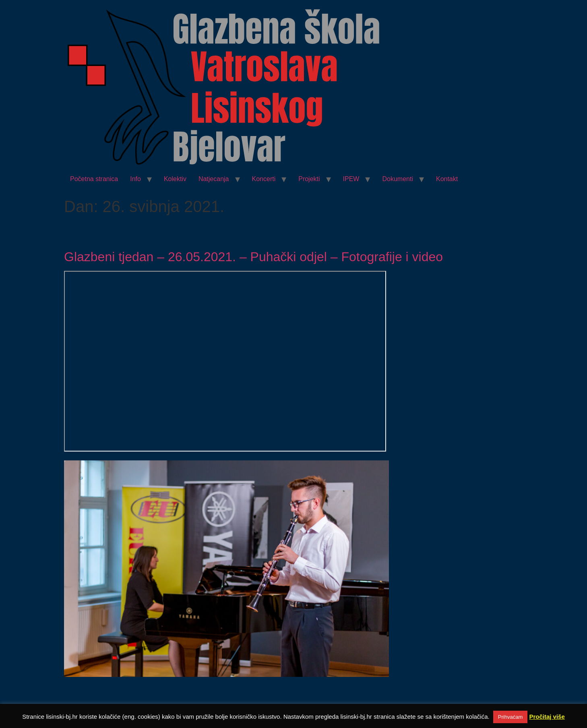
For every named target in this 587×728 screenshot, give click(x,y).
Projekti (309, 179)
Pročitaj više (547, 717)
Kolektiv (175, 179)
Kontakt (447, 179)
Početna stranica (94, 179)
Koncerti (264, 179)
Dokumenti (397, 179)
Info (135, 179)
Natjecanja (214, 179)
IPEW (351, 179)
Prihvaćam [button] (510, 717)
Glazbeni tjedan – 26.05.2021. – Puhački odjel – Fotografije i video (253, 257)
